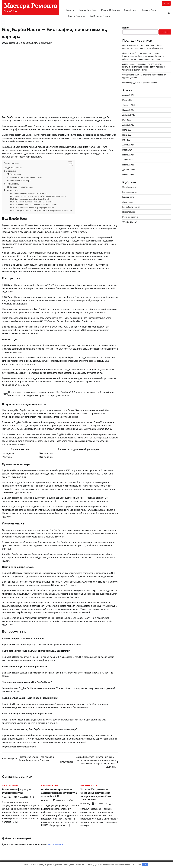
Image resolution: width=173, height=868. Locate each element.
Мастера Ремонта (31, 5)
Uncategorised (28, 747)
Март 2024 (127, 150)
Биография (11, 171)
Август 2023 (128, 160)
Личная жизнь (12, 184)
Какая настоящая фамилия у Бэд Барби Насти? (34, 208)
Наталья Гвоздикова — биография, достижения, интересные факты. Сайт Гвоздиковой (97, 794)
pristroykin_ (47, 43)
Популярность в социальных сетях (26, 178)
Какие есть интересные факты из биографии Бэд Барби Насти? (41, 196)
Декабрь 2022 (129, 170)
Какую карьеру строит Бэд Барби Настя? (31, 193)
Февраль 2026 (129, 105)
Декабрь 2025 (129, 115)
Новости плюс (129, 212)
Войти (166, 3)
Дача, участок (131, 10)
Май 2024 (127, 140)
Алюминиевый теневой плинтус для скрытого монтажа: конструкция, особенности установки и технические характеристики (144, 67)
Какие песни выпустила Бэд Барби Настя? (32, 199)
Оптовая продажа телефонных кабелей (140, 83)
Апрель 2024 (128, 145)
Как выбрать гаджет (100, 16)
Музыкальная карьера (20, 181)
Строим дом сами (88, 10)
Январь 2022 (128, 175)
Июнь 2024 (128, 135)
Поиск (126, 28)
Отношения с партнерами (21, 187)
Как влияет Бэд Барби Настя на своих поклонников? (36, 205)
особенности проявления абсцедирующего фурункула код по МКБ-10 (60, 793)
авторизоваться (55, 845)
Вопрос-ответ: (13, 190)
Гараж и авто (149, 10)
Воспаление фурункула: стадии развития (18, 791)
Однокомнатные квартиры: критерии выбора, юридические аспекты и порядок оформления (143, 47)
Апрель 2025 (128, 125)
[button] (69, 164)
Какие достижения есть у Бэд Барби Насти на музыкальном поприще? (43, 210)
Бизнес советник (77, 16)
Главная (70, 10)
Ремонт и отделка (111, 10)
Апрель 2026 (128, 95)
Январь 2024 (128, 155)
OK (145, 865)
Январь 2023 (128, 165)
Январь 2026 (128, 110)
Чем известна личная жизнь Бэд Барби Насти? (34, 202)
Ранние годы (15, 174)
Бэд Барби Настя (13, 168)
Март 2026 (127, 100)
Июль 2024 (128, 130)
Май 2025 (127, 120)
